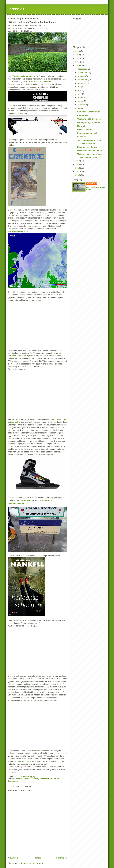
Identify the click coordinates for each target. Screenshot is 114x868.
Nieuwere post (15, 858)
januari (81, 108)
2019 (78, 51)
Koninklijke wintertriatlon (89, 112)
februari (82, 105)
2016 (78, 62)
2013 (78, 164)
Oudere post (62, 858)
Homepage (39, 858)
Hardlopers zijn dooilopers (89, 122)
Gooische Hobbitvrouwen (89, 119)
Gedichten (44, 779)
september (83, 80)
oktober (82, 76)
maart (81, 101)
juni (80, 90)
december (83, 69)
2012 (78, 168)
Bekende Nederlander (87, 147)
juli (79, 87)
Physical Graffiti (85, 130)
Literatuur (55, 779)
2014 (78, 161)
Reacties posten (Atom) (32, 863)
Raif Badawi (83, 115)
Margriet (81, 126)
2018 (78, 55)
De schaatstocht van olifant (90, 151)
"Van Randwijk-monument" (24, 76)
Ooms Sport (56, 419)
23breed (93, 184)
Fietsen (35, 779)
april (80, 98)
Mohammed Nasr (16, 231)
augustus (82, 83)
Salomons (25, 500)
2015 (78, 65)
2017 (78, 58)
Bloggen (19, 779)
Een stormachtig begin (88, 133)
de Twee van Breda (22, 761)
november (83, 72)
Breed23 (16, 9)
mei (80, 94)
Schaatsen (13, 781)
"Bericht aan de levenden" (40, 82)
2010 (78, 175)
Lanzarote (82, 137)
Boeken (27, 779)
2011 (78, 171)
